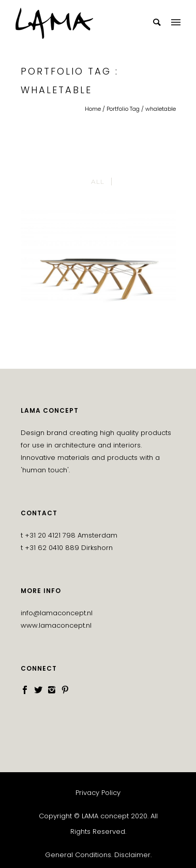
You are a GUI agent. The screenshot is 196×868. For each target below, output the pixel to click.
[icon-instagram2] (54, 690)
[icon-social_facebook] (27, 690)
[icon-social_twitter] (41, 690)
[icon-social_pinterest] (65, 690)
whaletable (161, 109)
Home (93, 109)
